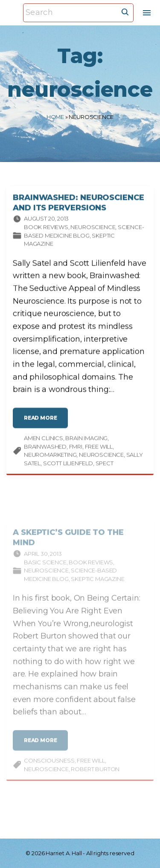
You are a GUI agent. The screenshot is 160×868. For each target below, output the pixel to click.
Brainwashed (45, 448)
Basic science (45, 570)
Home (55, 117)
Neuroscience (93, 229)
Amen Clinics (44, 440)
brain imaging (86, 440)
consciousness (49, 769)
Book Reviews (46, 229)
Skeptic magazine (97, 587)
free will (99, 448)
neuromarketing (50, 457)
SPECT (105, 465)
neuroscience (101, 457)
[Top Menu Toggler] (147, 13)
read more (43, 424)
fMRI (76, 448)
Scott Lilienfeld (68, 465)
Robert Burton (95, 777)
